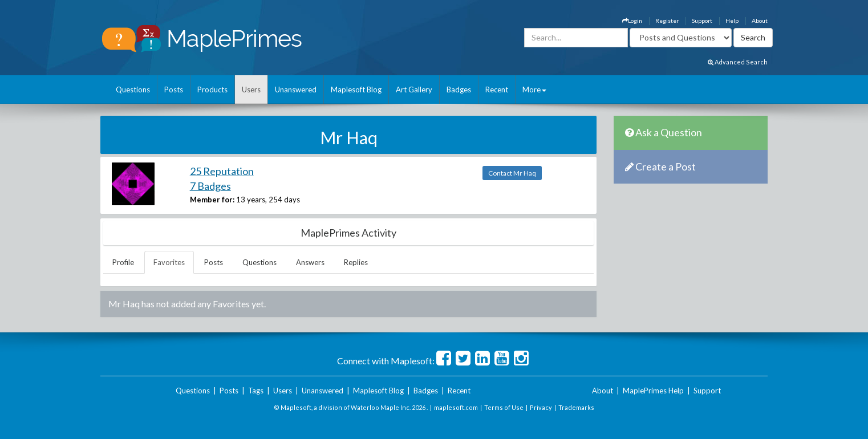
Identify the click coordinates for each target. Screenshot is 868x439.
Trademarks (576, 407)
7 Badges (210, 186)
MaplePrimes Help (653, 391)
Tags (256, 391)
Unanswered (296, 90)
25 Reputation (222, 171)
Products (212, 90)
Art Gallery (414, 90)
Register (667, 21)
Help (732, 21)
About (760, 21)
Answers (310, 262)
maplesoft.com (456, 407)
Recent (497, 90)
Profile (123, 262)
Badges (459, 90)
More (534, 90)
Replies (356, 262)
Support (702, 21)
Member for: (212, 200)
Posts (174, 90)
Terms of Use (504, 407)
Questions (133, 90)
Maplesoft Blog (356, 90)
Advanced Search (738, 62)
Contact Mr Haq (512, 173)
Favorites (169, 262)
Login (632, 21)
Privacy (541, 407)
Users (251, 90)
